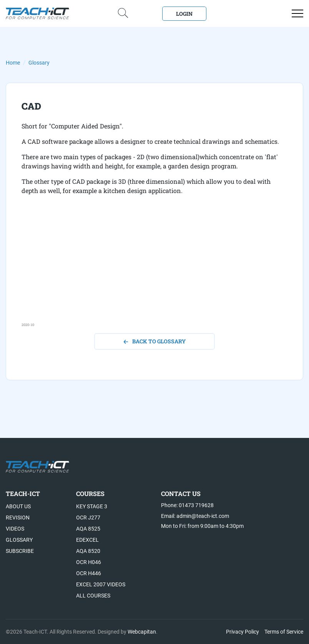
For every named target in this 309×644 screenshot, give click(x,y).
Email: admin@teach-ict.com (195, 516)
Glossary (39, 63)
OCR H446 (89, 573)
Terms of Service (284, 632)
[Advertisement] (154, 268)
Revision (18, 518)
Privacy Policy (243, 632)
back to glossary (155, 341)
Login (184, 14)
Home (13, 63)
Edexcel (87, 540)
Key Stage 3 (92, 506)
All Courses (93, 596)
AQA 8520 (88, 551)
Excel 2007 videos (101, 584)
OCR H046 (89, 562)
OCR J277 (88, 518)
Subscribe (20, 551)
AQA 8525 (88, 529)
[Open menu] (297, 13)
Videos (15, 529)
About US (18, 506)
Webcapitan (142, 632)
